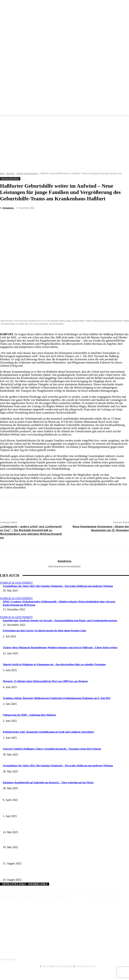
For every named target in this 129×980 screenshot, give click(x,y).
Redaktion (8, 208)
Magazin (11, 173)
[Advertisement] (64, 142)
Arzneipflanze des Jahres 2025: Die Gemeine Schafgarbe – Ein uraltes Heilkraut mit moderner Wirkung (58, 586)
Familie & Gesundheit (27, 173)
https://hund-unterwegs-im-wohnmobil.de (64, 566)
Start (2, 173)
